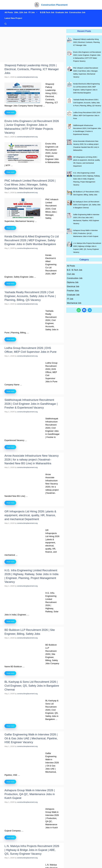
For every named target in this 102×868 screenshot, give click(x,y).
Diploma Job (73, 282)
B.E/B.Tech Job (47, 12)
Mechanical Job (74, 303)
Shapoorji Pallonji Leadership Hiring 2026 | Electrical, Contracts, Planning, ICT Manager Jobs (32, 69)
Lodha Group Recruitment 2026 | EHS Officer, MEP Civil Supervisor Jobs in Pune (87, 115)
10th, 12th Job (21, 12)
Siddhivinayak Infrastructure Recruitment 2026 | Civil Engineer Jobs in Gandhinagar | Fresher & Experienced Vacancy (31, 404)
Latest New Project (13, 18)
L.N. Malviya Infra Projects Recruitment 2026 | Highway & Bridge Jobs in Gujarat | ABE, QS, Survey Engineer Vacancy (32, 850)
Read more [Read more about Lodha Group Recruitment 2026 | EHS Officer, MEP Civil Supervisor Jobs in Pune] (10, 391)
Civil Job (71, 274)
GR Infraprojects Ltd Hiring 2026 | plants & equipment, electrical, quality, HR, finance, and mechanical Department (30, 515)
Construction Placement (54, 5)
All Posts (9, 12)
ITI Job (34, 13)
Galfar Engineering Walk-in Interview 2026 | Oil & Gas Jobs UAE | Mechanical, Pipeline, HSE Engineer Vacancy (31, 738)
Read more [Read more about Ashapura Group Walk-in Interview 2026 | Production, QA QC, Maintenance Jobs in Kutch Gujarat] (10, 837)
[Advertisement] (32, 45)
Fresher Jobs (73, 291)
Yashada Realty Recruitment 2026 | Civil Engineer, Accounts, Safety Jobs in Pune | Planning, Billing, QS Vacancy (30, 296)
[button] (5, 24)
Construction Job (77, 12)
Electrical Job (73, 287)
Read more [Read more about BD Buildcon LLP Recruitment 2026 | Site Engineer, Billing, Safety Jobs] (10, 673)
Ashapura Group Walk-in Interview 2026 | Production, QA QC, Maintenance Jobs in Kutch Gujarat (30, 794)
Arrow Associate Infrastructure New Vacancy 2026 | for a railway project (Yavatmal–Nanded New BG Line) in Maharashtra (32, 459)
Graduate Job (62, 12)
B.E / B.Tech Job (74, 270)
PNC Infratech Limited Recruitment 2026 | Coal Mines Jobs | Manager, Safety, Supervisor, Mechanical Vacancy (30, 184)
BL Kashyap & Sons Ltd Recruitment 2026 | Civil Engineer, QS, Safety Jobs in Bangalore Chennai (32, 686)
